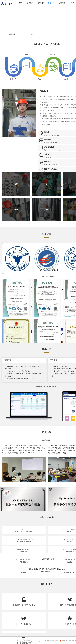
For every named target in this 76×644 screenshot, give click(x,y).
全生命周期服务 (10, 34)
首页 (20, 3)
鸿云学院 (63, 3)
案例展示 (32, 34)
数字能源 (41, 3)
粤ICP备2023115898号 (53, 641)
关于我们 (31, 3)
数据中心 (52, 3)
